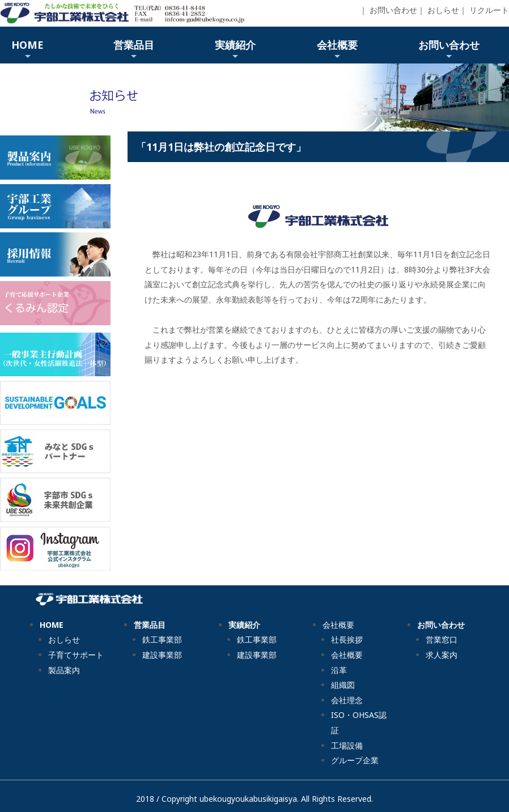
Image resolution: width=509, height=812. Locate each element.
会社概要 (347, 655)
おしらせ (443, 10)
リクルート (489, 10)
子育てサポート (76, 655)
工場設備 (347, 745)
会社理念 (347, 700)
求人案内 (442, 655)
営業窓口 (442, 639)
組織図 (343, 685)
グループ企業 (355, 760)
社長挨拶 (347, 639)
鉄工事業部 (162, 639)
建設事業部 (162, 655)
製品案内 (64, 670)
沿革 (339, 670)
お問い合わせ (393, 10)
